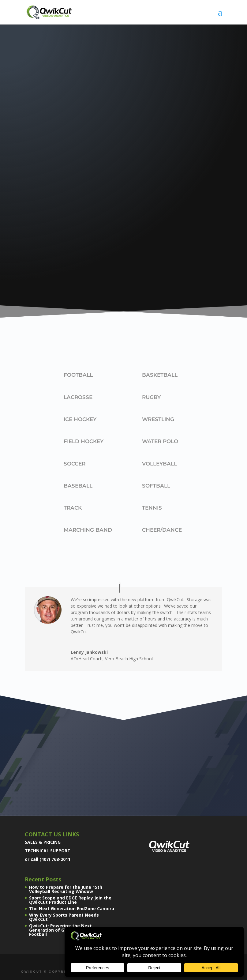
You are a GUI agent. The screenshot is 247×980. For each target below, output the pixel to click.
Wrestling (158, 419)
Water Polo (160, 441)
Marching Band (88, 530)
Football (78, 375)
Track (73, 508)
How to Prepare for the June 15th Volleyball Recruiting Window (66, 889)
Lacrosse (78, 397)
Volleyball (159, 464)
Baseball (78, 486)
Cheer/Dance (162, 530)
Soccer (75, 464)
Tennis (152, 508)
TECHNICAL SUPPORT (48, 851)
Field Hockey (84, 441)
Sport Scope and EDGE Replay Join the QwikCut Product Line (70, 900)
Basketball (160, 375)
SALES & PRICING (43, 842)
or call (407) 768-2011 (48, 859)
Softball (156, 486)
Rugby (151, 397)
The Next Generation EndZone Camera (72, 908)
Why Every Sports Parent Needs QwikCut (64, 917)
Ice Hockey (80, 419)
